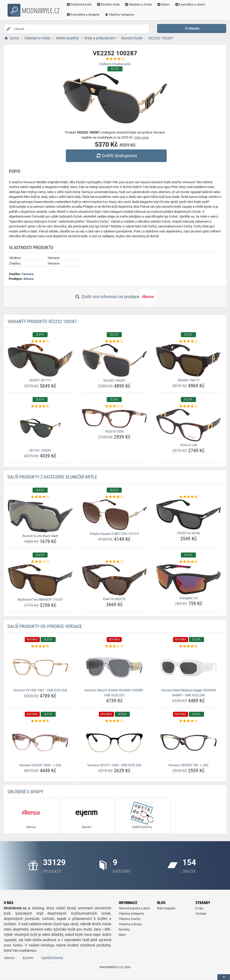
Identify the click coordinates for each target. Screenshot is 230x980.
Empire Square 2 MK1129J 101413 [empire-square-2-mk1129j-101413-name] (114, 534)
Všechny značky (130, 919)
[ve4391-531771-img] (40, 360)
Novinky (124, 930)
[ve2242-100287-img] (114, 360)
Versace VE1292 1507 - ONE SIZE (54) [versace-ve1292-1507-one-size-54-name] (40, 690)
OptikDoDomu (52, 958)
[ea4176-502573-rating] (114, 562)
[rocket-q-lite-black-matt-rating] (40, 497)
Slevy (122, 935)
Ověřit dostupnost (116, 156)
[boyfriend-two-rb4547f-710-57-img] (40, 580)
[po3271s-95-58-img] (189, 514)
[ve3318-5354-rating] (114, 406)
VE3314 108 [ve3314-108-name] (189, 445)
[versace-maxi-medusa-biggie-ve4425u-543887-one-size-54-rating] (189, 646)
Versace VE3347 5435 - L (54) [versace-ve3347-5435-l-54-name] (40, 765)
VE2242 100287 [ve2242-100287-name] (114, 380)
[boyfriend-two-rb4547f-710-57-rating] (40, 562)
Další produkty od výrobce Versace (45, 626)
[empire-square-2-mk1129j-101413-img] (114, 515)
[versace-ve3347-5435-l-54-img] (40, 743)
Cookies (201, 914)
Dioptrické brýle (79, 5)
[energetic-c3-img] (189, 579)
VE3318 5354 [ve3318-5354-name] (114, 431)
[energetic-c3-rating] (189, 562)
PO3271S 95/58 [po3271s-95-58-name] (189, 533)
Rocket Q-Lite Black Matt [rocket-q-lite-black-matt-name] (40, 536)
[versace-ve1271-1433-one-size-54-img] (114, 743)
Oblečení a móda (139, 5)
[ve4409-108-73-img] (189, 360)
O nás (199, 908)
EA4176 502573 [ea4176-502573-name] (114, 599)
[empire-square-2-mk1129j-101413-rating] (114, 497)
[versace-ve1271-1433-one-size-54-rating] (114, 721)
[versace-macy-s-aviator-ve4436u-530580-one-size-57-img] (114, 668)
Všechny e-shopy (130, 924)
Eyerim (28, 958)
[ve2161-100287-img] (40, 428)
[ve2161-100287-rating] (40, 406)
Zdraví (164, 5)
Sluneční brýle (108, 5)
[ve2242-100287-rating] (114, 341)
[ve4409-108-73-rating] (189, 341)
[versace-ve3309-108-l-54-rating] (189, 721)
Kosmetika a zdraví (190, 5)
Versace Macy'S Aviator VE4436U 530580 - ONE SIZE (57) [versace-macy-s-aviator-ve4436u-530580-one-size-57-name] (114, 693)
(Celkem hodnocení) (115, 64)
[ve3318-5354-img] (114, 418)
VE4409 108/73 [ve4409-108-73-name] (188, 380)
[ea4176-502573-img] (114, 580)
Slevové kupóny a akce (134, 908)
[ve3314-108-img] (189, 425)
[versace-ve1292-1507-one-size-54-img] (40, 668)
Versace (28, 274)
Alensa (28, 279)
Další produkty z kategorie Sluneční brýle (52, 477)
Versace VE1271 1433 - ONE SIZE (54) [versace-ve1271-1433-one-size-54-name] (114, 765)
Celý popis (142, 137)
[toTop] (224, 977)
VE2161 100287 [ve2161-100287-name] (40, 450)
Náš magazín (166, 908)
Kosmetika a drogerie (83, 15)
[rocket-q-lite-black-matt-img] (40, 516)
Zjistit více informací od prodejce (115, 297)
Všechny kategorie (120, 15)
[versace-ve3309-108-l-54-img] (189, 743)
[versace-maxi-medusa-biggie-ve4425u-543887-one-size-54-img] (189, 668)
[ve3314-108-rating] (189, 406)
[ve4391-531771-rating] (40, 341)
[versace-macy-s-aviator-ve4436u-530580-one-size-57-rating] (114, 646)
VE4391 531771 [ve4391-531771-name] (40, 380)
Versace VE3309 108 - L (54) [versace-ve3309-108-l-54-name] (188, 765)
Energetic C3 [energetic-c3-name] (189, 598)
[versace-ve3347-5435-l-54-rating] (40, 721)
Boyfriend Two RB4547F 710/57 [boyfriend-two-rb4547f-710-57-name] (40, 600)
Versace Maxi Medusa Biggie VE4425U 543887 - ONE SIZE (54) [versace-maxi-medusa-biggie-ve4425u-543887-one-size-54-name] (188, 693)
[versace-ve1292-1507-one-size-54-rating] (40, 646)
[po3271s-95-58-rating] (189, 497)
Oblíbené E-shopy (25, 792)
